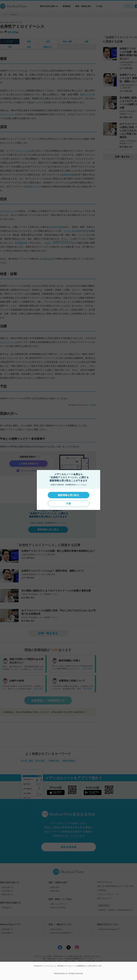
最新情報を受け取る (68, 495)
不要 (68, 504)
